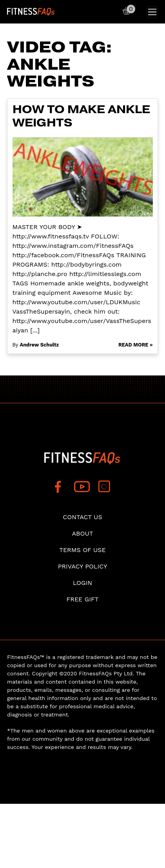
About (83, 533)
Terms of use (82, 550)
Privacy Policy (83, 566)
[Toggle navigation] (152, 12)
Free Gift (82, 599)
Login (82, 583)
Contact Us (82, 517)
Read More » (136, 345)
